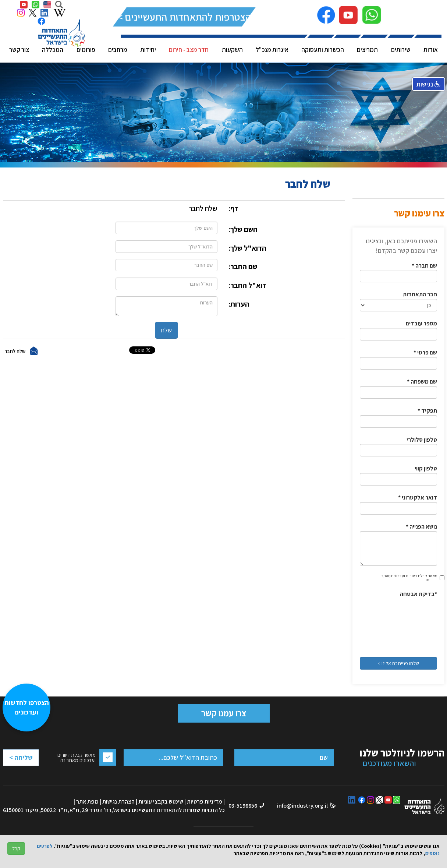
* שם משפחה (422, 382)
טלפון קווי (426, 468)
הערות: (239, 304)
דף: (233, 208)
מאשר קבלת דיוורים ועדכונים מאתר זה (409, 578)
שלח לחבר (15, 351)
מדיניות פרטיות (205, 802)
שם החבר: (243, 267)
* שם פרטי (425, 352)
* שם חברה (424, 266)
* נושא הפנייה (421, 527)
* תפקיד (427, 411)
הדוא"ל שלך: (247, 248)
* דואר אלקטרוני (418, 497)
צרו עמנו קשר (224, 713)
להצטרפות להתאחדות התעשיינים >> (184, 17)
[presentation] (407, 625)
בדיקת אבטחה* (418, 594)
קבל (16, 848)
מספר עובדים (421, 323)
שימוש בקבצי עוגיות (161, 802)
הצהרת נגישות (118, 802)
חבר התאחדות (420, 294)
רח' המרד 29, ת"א (91, 810)
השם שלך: (243, 229)
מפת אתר (87, 802)
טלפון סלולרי (422, 440)
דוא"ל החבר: (247, 285)
